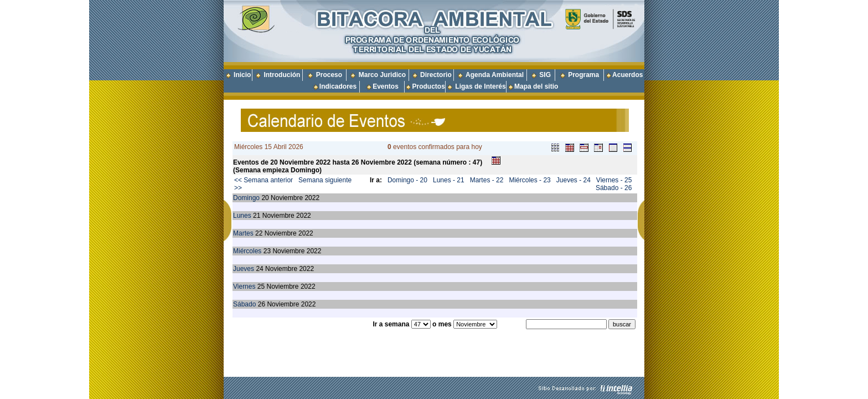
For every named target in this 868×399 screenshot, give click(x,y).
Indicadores (338, 86)
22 (259, 233)
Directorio (436, 75)
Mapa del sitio (533, 86)
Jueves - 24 (573, 180)
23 (267, 251)
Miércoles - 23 (529, 180)
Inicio (242, 75)
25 (261, 287)
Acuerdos (627, 75)
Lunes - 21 (449, 180)
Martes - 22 (487, 180)
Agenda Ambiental (495, 75)
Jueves (244, 269)
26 (262, 304)
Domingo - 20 (407, 180)
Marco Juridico (382, 75)
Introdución (282, 75)
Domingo (246, 198)
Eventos (386, 86)
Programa (583, 75)
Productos (428, 86)
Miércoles (247, 251)
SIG (545, 75)
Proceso (329, 75)
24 (259, 269)
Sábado (244, 304)
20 (265, 198)
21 (257, 216)
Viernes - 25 (614, 180)
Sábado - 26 (614, 188)
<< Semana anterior (263, 180)
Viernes (244, 287)
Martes (243, 233)
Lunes (242, 216)
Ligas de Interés (480, 86)
